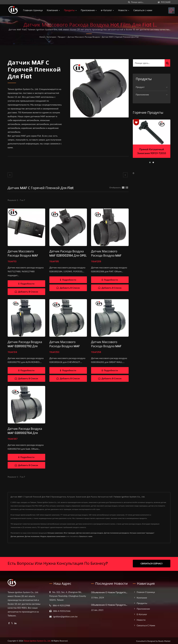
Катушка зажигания (55, 533)
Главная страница (33, 10)
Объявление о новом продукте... (109, 592)
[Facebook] (9, 623)
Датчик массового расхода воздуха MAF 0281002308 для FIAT (106, 256)
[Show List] (127, 187)
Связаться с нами (143, 10)
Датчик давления (17, 536)
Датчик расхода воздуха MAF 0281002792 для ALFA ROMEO (25, 346)
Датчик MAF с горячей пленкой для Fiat (120, 37)
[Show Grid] (123, 187)
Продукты (70, 10)
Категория (51, 37)
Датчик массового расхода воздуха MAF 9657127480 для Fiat (23, 256)
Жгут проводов (70, 533)
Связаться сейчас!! (152, 563)
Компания (53, 10)
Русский (166, 2)
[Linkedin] (15, 623)
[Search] (143, 2)
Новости (124, 10)
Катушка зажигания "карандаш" (142, 533)
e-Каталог (107, 10)
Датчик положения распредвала (116, 533)
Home (42, 37)
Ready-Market (164, 640)
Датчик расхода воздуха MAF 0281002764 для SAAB (25, 433)
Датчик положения (32, 536)
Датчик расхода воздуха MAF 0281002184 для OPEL (68, 253)
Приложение (89, 10)
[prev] (10, 175)
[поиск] (129, 2)
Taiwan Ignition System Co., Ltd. (37, 640)
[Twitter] (12, 623)
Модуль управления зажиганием (53, 536)
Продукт (62, 37)
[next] (125, 175)
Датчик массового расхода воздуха (84, 37)
